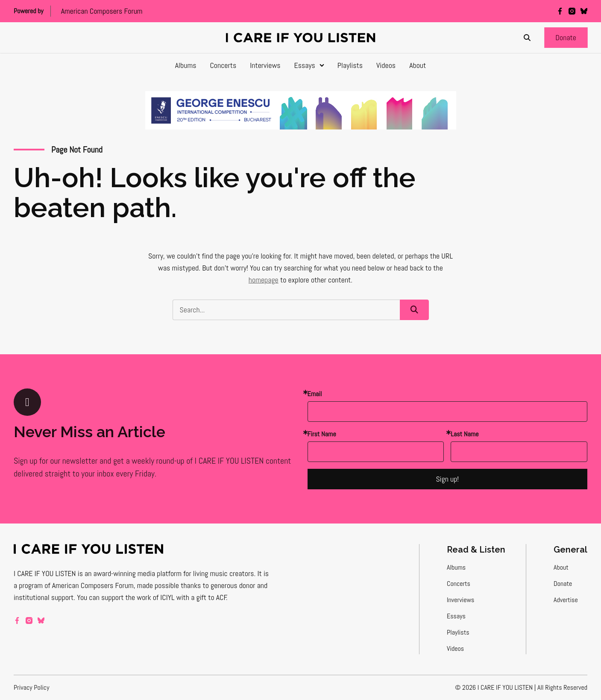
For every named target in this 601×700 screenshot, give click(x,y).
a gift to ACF (209, 597)
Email (315, 394)
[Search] (527, 38)
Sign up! (447, 479)
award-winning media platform (138, 573)
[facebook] (560, 11)
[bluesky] (584, 11)
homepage (264, 280)
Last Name (465, 434)
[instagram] (572, 11)
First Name (322, 434)
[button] (566, 38)
